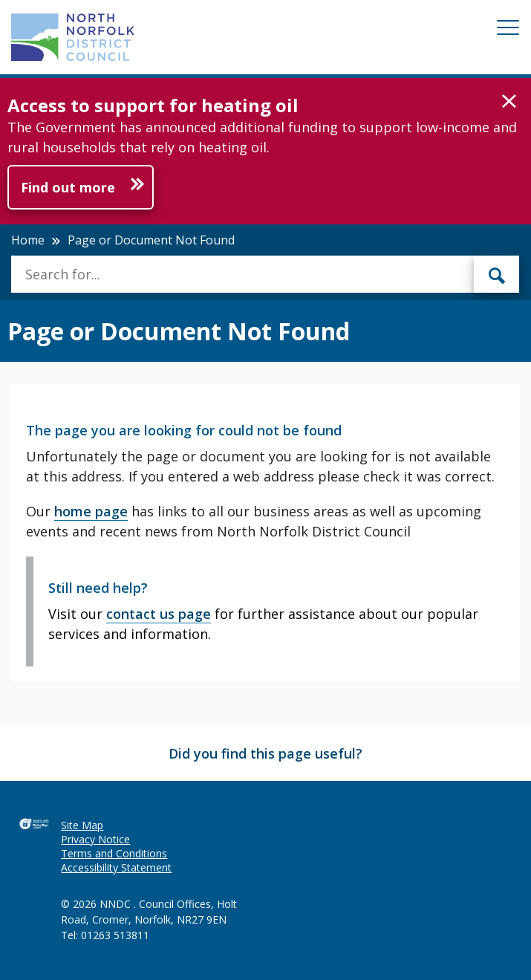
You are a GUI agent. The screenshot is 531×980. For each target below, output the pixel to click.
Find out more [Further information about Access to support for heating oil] (68, 187)
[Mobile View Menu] (508, 30)
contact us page (159, 614)
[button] (509, 102)
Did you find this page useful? (265, 753)
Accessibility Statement (116, 867)
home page (91, 511)
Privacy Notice (95, 839)
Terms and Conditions (114, 853)
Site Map (82, 825)
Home (28, 240)
